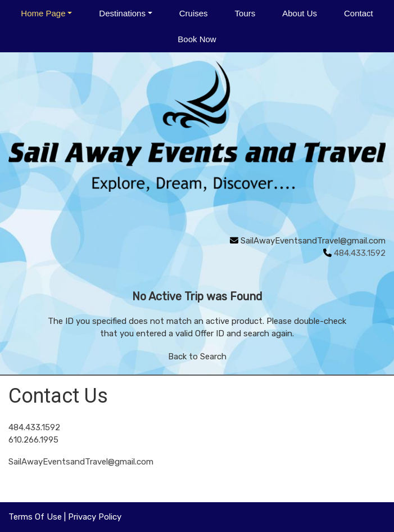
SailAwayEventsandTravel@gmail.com (313, 241)
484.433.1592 (34, 427)
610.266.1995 (33, 440)
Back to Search (197, 357)
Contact (359, 13)
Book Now (197, 39)
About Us (300, 13)
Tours (245, 13)
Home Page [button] (43, 13)
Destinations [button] (122, 13)
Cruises (194, 13)
